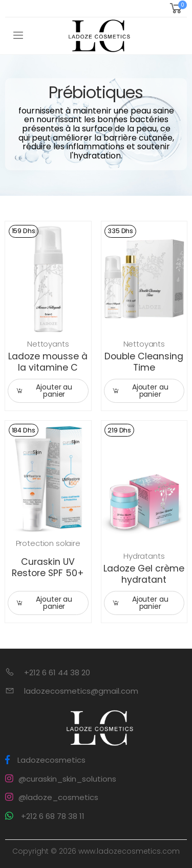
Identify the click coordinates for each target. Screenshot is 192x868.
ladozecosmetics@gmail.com (81, 691)
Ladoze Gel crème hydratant (144, 574)
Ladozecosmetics (45, 760)
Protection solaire (48, 543)
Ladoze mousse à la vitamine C (48, 362)
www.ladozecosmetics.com (129, 851)
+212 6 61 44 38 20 (57, 672)
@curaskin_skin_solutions (61, 779)
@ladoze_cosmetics (52, 797)
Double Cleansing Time (144, 362)
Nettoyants (48, 344)
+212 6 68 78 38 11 (45, 816)
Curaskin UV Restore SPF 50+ (48, 567)
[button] (177, 8)
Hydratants (144, 556)
